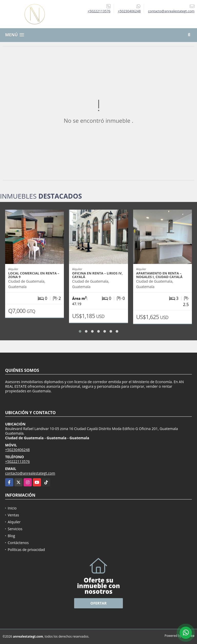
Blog (11, 536)
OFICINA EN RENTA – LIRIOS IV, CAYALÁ (97, 275)
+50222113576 (99, 11)
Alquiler (14, 522)
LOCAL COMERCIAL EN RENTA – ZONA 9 (34, 275)
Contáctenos (18, 543)
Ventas (13, 515)
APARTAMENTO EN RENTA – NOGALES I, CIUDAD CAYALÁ (159, 275)
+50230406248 (129, 11)
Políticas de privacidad (26, 550)
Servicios (15, 529)
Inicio (12, 508)
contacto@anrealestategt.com (30, 473)
